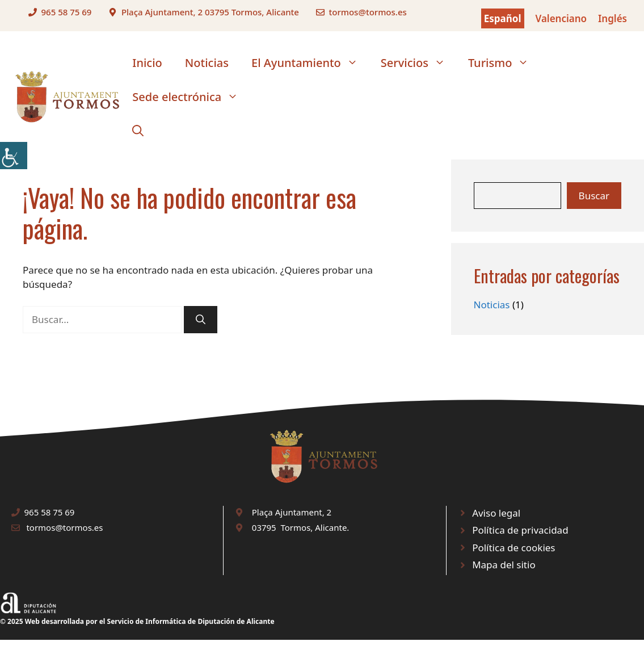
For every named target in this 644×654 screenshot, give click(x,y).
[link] (14, 156)
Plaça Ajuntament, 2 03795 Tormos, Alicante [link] (210, 12)
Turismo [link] (504, 63)
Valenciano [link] (561, 18)
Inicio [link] (147, 63)
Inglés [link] (613, 18)
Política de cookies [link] (513, 548)
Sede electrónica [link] (191, 97)
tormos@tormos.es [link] (367, 12)
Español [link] (503, 18)
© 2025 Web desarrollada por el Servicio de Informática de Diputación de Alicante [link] (137, 621)
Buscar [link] (594, 196)
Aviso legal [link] (496, 513)
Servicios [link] (419, 63)
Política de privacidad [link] (520, 530)
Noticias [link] (207, 63)
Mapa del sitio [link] (504, 565)
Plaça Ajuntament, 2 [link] (292, 512)
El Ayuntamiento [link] (310, 63)
